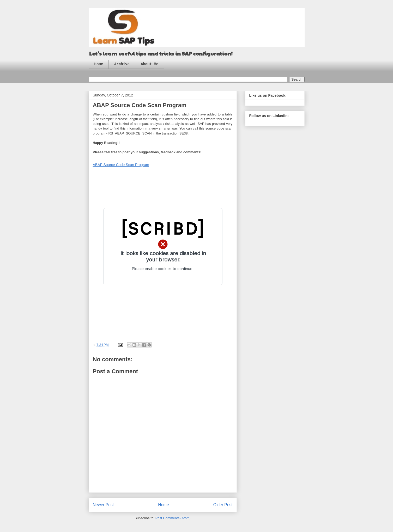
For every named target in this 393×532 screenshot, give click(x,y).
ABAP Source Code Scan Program (121, 165)
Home (99, 64)
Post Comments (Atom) (173, 518)
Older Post (223, 505)
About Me (150, 64)
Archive (122, 64)
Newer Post (103, 505)
